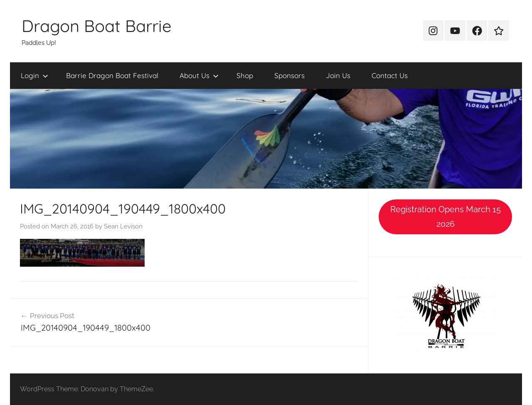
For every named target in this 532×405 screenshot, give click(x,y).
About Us (199, 75)
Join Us (338, 75)
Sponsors (289, 75)
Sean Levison (123, 226)
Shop (245, 75)
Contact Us (390, 75)
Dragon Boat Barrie (97, 26)
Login (34, 75)
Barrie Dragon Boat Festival (112, 75)
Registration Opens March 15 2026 (446, 217)
